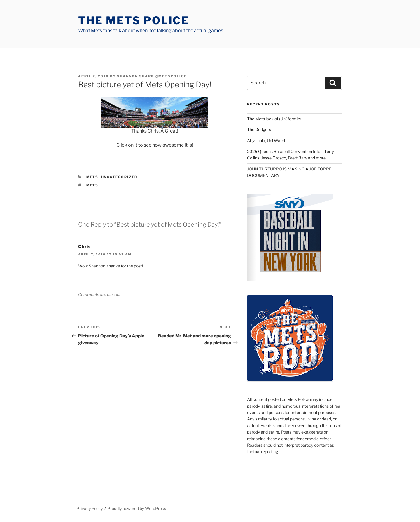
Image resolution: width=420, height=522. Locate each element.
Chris (84, 247)
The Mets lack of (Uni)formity (274, 119)
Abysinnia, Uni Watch (267, 141)
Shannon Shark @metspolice (152, 76)
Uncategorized (119, 177)
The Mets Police (134, 20)
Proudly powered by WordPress (137, 508)
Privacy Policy (90, 508)
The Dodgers (259, 129)
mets (92, 177)
